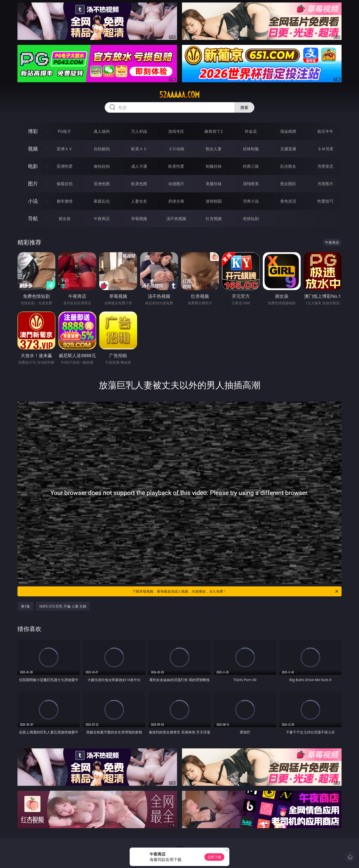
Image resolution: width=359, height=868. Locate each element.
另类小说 (251, 201)
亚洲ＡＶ (65, 149)
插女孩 (65, 219)
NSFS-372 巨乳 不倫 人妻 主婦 (63, 606)
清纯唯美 (251, 184)
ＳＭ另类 (325, 149)
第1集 (25, 606)
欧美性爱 (176, 166)
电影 (33, 166)
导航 (33, 218)
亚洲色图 (102, 184)
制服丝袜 (214, 166)
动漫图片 (176, 184)
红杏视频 (214, 219)
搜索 (244, 107)
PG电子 (64, 131)
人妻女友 (139, 201)
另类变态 (325, 166)
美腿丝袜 (214, 184)
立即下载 (214, 857)
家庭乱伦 (102, 201)
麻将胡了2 (214, 131)
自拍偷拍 (102, 149)
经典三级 (251, 166)
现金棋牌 (288, 131)
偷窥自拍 (65, 184)
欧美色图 (139, 184)
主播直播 (288, 149)
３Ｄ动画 (176, 149)
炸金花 (251, 131)
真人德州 (102, 131)
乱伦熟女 (288, 166)
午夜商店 (102, 219)
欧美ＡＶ (139, 149)
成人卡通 (139, 166)
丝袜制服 (251, 149)
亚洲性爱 (65, 166)
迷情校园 (214, 201)
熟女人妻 (214, 149)
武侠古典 (176, 201)
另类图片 (325, 184)
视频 (33, 149)
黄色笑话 (288, 201)
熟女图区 (288, 184)
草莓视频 (139, 219)
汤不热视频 (176, 219)
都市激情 (65, 201)
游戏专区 (176, 131)
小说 (33, 201)
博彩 (33, 131)
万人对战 (139, 131)
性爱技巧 (325, 201)
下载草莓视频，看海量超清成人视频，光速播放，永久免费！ (236, 591)
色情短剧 (251, 219)
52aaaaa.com (179, 95)
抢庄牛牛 (325, 131)
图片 (33, 184)
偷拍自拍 (102, 166)
